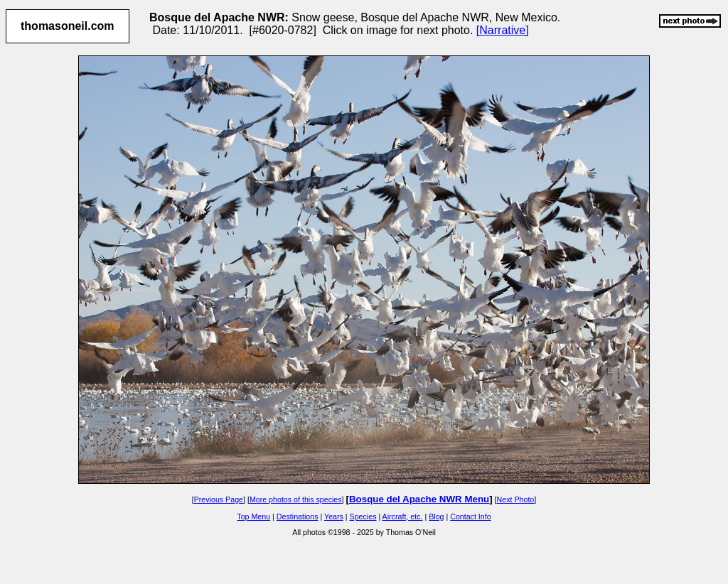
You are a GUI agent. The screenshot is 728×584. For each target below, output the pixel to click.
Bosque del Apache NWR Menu (419, 499)
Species (363, 517)
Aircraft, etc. (403, 517)
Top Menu (253, 517)
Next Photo (516, 499)
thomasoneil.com (68, 26)
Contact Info (470, 517)
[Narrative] (503, 30)
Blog (436, 517)
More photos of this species (296, 499)
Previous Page (219, 499)
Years (334, 517)
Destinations (298, 517)
